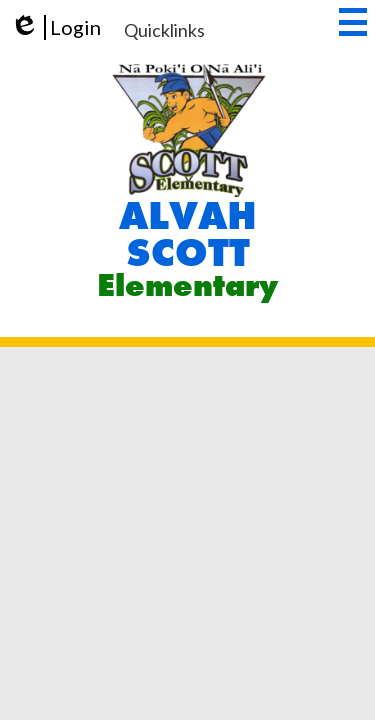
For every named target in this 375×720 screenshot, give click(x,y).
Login (55, 27)
